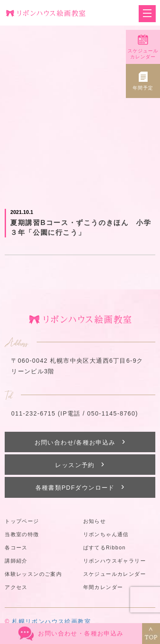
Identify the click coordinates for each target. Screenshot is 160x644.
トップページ (22, 521)
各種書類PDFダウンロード (80, 487)
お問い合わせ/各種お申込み (80, 441)
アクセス (16, 587)
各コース (16, 548)
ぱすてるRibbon (105, 548)
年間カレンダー (103, 587)
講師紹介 (16, 561)
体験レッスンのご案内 (33, 574)
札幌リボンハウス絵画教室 (51, 621)
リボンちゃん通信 (106, 534)
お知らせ (95, 521)
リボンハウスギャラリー (115, 561)
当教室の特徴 (22, 534)
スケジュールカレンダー (115, 574)
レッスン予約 (80, 464)
